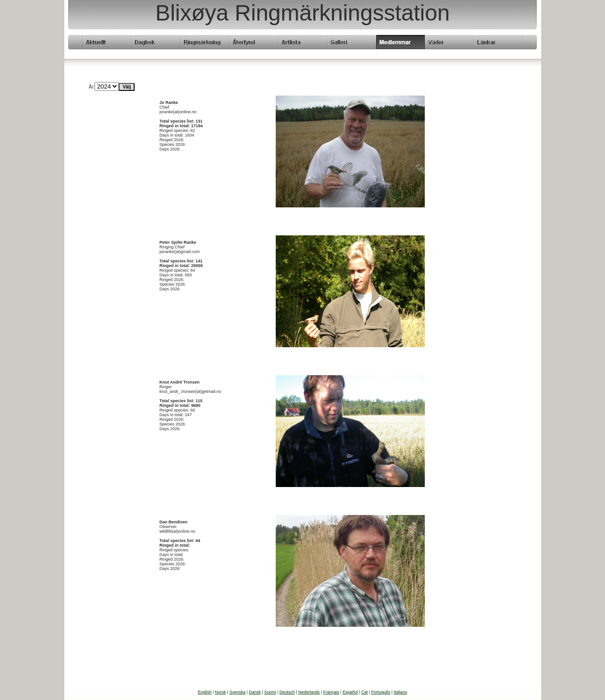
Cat (365, 692)
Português (381, 692)
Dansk (255, 692)
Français (331, 692)
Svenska (237, 692)
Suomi (270, 692)
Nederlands (309, 692)
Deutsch (287, 692)
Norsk (221, 692)
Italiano (400, 692)
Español (350, 692)
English (205, 692)
